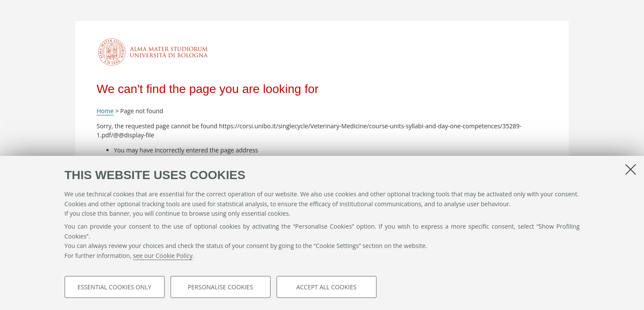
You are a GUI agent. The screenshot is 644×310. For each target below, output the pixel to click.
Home (105, 111)
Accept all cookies (327, 287)
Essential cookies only (115, 287)
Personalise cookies (221, 287)
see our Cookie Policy (163, 256)
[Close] (631, 169)
